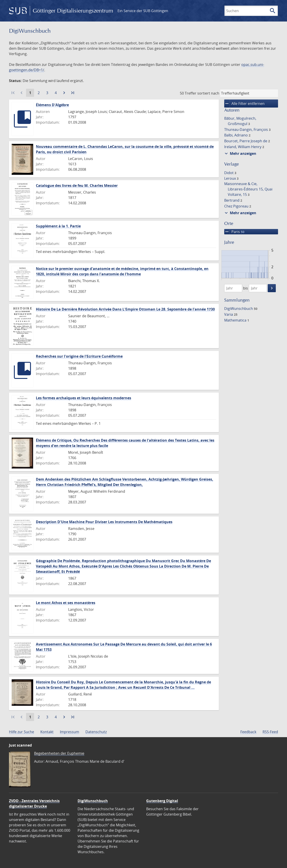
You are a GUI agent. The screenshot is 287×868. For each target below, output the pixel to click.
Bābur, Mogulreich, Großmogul (240, 121)
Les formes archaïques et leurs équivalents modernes (84, 398)
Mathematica (237, 320)
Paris (234, 232)
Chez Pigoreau (238, 206)
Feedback (248, 732)
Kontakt (47, 732)
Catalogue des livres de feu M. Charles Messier (77, 186)
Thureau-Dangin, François (247, 130)
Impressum (70, 732)
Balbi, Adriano (237, 135)
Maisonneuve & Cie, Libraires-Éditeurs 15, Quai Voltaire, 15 (248, 189)
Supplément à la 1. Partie (58, 226)
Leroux (231, 178)
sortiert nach (208, 93)
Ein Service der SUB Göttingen (143, 11)
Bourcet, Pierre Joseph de (247, 141)
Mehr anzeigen (240, 153)
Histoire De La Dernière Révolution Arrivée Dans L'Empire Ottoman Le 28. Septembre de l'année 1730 (125, 309)
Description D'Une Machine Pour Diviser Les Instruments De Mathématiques (104, 522)
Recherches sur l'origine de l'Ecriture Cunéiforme (79, 356)
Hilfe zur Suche (22, 732)
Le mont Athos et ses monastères (66, 603)
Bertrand (233, 200)
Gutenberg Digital (162, 801)
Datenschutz (96, 732)
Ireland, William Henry (244, 147)
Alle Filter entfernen (244, 104)
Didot (230, 173)
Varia (231, 314)
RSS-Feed (270, 732)
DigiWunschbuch (241, 309)
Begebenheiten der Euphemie (59, 753)
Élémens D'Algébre (52, 105)
